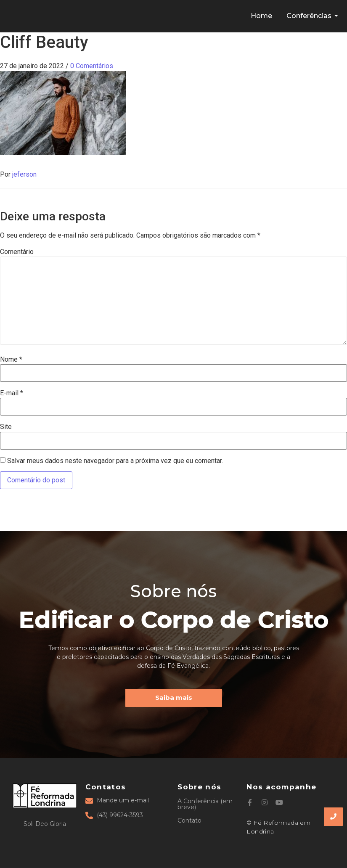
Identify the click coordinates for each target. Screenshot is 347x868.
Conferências (310, 16)
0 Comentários (92, 66)
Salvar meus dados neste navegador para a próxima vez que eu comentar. (115, 461)
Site (6, 427)
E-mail (12, 393)
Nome (11, 360)
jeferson (24, 174)
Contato (189, 820)
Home (261, 16)
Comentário (17, 252)
